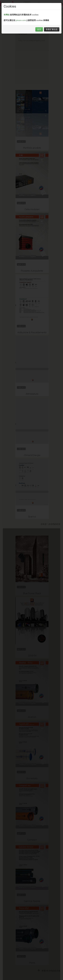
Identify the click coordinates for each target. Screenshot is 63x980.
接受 (39, 29)
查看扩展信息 (52, 29)
